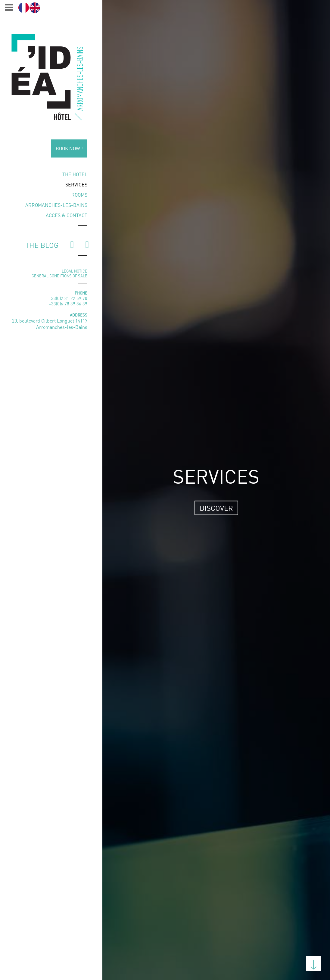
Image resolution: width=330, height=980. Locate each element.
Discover (216, 508)
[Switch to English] (35, 8)
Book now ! (69, 148)
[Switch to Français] (24, 8)
